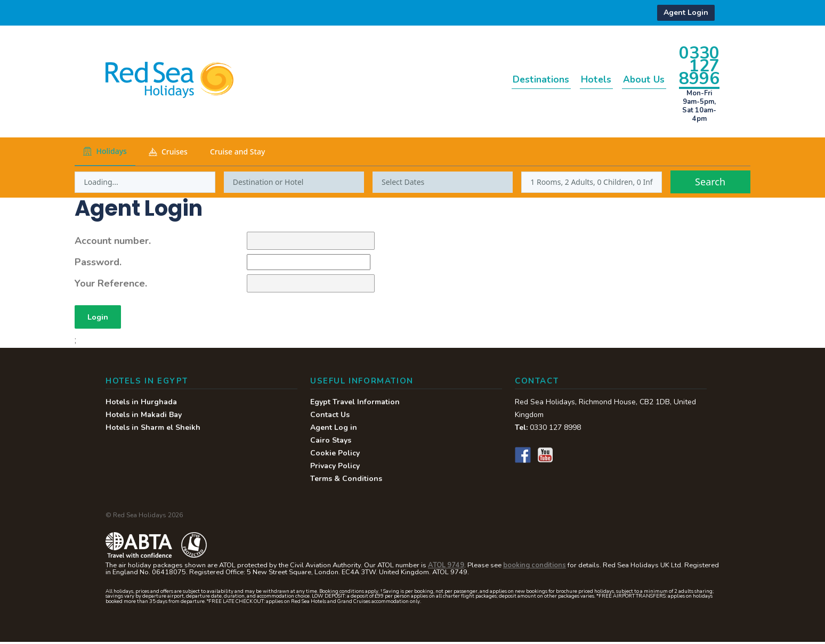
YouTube (545, 457)
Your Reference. (111, 283)
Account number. (113, 241)
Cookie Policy (335, 455)
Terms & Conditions (346, 481)
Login (100, 318)
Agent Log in (334, 430)
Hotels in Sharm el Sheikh (153, 430)
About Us (638, 79)
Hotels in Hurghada (141, 404)
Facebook (523, 457)
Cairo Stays (331, 442)
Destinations (512, 79)
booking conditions (535, 567)
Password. (98, 262)
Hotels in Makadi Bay (144, 417)
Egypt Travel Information (355, 404)
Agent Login (686, 13)
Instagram (568, 457)
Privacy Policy (335, 468)
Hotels (580, 79)
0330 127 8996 (699, 65)
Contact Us (330, 417)
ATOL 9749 (446, 567)
